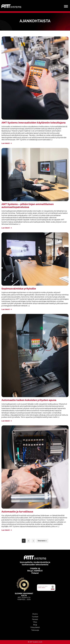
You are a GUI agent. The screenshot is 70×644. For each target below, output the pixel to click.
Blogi (35, 625)
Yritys (35, 622)
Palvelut (35, 619)
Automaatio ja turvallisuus (17, 512)
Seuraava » (42, 541)
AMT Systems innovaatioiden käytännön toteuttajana (34, 123)
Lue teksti (6, 143)
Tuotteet (35, 617)
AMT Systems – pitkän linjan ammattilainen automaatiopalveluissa (28, 206)
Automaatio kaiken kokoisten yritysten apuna (29, 400)
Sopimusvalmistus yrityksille (19, 289)
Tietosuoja (35, 630)
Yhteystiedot (35, 627)
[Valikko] (66, 6)
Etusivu (35, 614)
